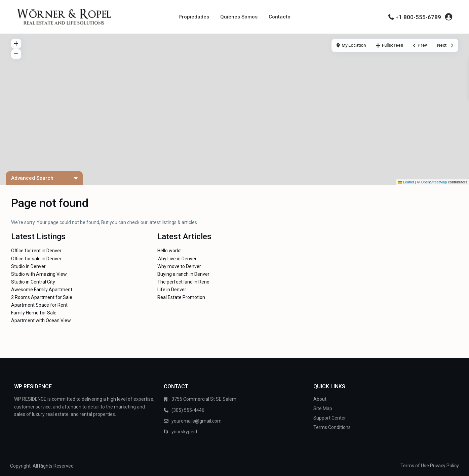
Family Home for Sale (34, 313)
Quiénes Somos (239, 17)
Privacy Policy (444, 466)
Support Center (330, 418)
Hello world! (169, 251)
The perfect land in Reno (183, 282)
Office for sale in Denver (36, 259)
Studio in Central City (33, 282)
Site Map (323, 408)
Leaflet (406, 182)
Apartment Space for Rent (39, 305)
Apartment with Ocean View (41, 320)
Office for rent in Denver (36, 251)
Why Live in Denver (177, 259)
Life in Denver (172, 290)
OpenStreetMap (434, 182)
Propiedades (194, 17)
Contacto (280, 17)
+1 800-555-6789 (418, 17)
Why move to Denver (179, 266)
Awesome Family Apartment (42, 290)
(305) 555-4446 (188, 410)
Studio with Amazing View (39, 274)
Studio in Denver (28, 266)
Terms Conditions (332, 427)
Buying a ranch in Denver (183, 274)
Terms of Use (415, 466)
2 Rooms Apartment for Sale (42, 297)
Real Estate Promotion (181, 297)
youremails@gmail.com (197, 421)
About (320, 399)
